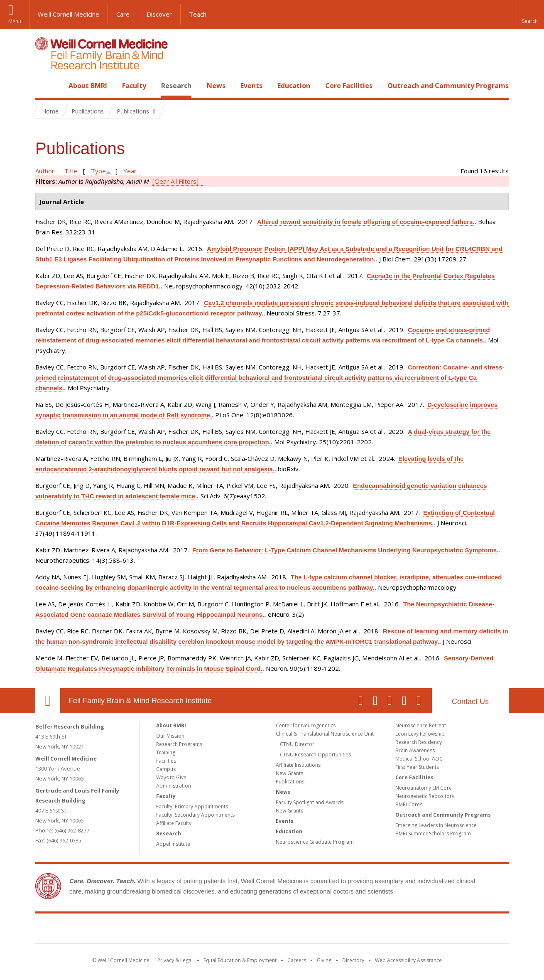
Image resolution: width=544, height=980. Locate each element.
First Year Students (417, 767)
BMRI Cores (409, 804)
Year (130, 171)
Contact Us (470, 702)
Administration (174, 786)
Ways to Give (171, 777)
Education (294, 86)
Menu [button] (15, 21)
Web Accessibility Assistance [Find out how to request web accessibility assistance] (408, 960)
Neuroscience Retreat (421, 725)
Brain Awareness (415, 750)
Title (71, 171)
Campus (166, 769)
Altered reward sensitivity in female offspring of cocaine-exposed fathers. (366, 222)
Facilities (166, 761)
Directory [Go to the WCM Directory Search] (353, 960)
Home (44, 86)
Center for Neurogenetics (306, 725)
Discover (159, 14)
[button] (529, 15)
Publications (290, 782)
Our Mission (170, 736)
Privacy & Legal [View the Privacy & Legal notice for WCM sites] (175, 960)
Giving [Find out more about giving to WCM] (324, 960)
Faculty (134, 86)
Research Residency (419, 742)
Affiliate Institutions (298, 765)
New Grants (289, 773)
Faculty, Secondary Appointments (195, 815)
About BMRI (88, 86)
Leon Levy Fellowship (420, 734)
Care (123, 14)
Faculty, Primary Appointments (192, 806)
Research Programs (179, 744)
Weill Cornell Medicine (69, 14)
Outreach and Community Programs (448, 86)
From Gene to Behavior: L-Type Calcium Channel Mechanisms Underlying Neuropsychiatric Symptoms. (345, 550)
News (216, 86)
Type (98, 171)
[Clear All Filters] (175, 181)
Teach (198, 14)
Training (166, 752)
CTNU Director (297, 744)
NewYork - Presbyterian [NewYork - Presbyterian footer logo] (342, 930)
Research (176, 86)
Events (251, 86)
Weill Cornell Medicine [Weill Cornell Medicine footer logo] (211, 930)
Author (45, 171)
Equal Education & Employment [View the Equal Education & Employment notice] (240, 960)
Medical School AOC (419, 759)
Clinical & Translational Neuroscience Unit (325, 734)
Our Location (48, 701)
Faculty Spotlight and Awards (310, 802)
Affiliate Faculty (174, 823)
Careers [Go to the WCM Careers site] (297, 960)
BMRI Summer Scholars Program (433, 833)
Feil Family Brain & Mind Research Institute (140, 701)
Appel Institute (173, 844)
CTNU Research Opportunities (315, 755)
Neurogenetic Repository (425, 796)
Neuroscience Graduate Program (315, 842)
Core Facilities (349, 86)
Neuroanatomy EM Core (424, 788)
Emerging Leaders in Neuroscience (436, 825)
